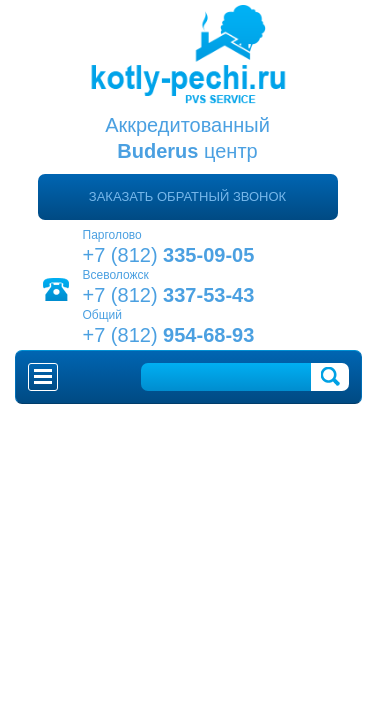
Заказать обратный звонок (187, 196)
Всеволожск (116, 275)
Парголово (112, 235)
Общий (103, 315)
